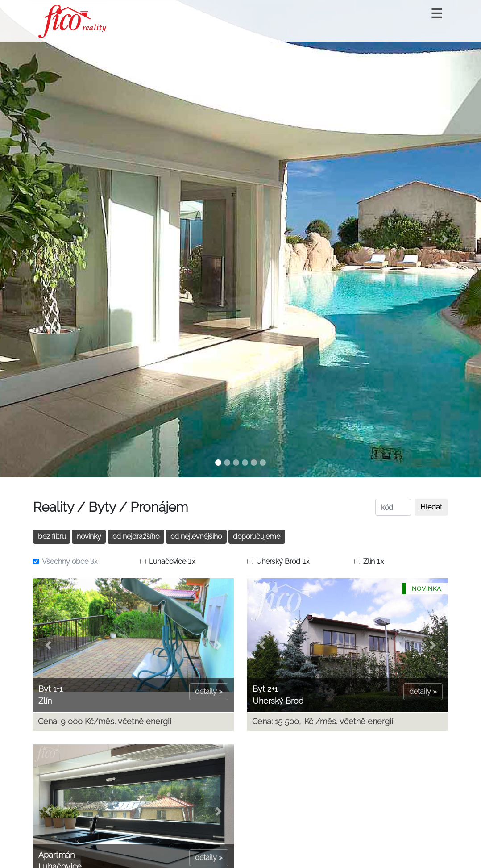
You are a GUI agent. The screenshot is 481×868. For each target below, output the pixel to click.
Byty (102, 507)
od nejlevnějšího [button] (196, 536)
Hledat (431, 507)
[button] (36, 239)
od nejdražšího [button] (136, 536)
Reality (53, 507)
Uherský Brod (283, 561)
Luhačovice (172, 561)
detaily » (209, 691)
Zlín (374, 561)
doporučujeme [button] (257, 536)
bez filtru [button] (52, 536)
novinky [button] (89, 536)
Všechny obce (70, 561)
